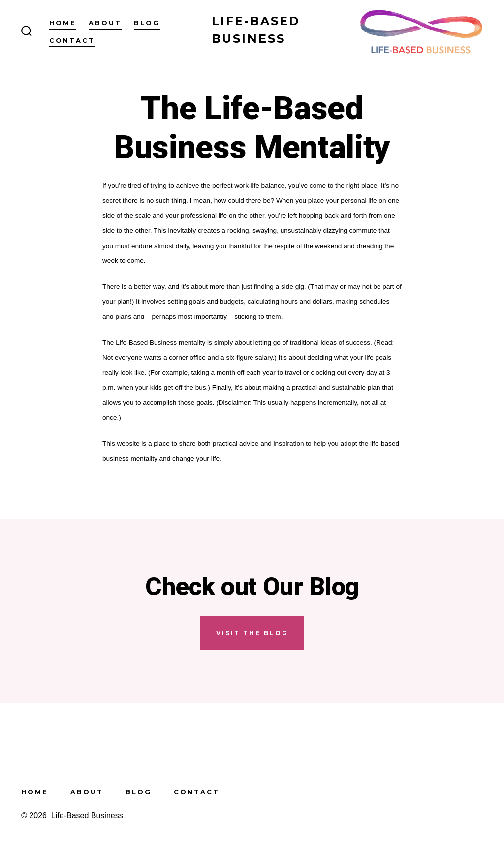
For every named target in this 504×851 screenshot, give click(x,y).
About (105, 23)
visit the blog (252, 633)
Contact (72, 41)
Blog (147, 23)
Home (63, 23)
